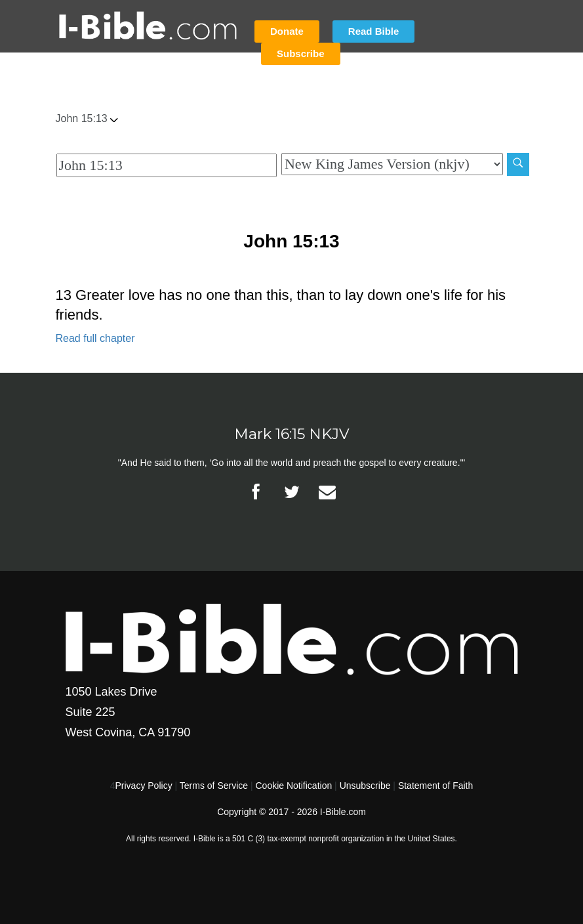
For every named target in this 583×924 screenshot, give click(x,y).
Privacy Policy (144, 786)
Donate (287, 31)
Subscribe (301, 53)
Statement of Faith (435, 786)
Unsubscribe (365, 786)
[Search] (518, 164)
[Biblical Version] (392, 164)
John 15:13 (87, 118)
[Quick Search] (167, 165)
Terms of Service (214, 786)
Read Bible (374, 31)
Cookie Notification (293, 786)
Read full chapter (95, 338)
